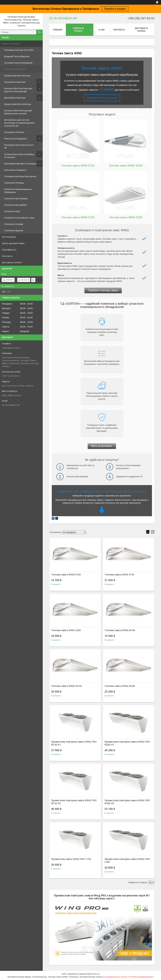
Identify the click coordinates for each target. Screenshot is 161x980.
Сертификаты (9, 250)
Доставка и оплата (12, 262)
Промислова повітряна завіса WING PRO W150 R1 (74, 743)
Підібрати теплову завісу (103, 290)
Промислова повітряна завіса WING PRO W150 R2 (74, 802)
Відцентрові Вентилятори (18, 104)
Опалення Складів (14, 224)
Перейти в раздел (115, 9)
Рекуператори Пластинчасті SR (19, 146)
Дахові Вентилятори (15, 98)
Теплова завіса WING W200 (120, 686)
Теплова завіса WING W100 (120, 630)
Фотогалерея (9, 237)
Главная (57, 30)
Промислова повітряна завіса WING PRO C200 (127, 861)
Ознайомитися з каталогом (102, 98)
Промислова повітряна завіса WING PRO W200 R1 (127, 743)
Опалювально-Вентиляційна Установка (19, 156)
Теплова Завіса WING (15, 69)
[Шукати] (39, 32)
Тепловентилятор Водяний (18, 63)
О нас (102, 30)
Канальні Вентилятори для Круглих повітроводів (18, 90)
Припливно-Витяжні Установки (20, 164)
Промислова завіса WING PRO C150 (71, 859)
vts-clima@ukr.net (11, 405)
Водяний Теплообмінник (17, 56)
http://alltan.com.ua (12, 395)
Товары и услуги (78, 30)
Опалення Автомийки (15, 205)
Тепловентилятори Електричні (20, 176)
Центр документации (13, 243)
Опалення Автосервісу (16, 198)
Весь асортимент (102, 446)
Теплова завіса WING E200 (66, 630)
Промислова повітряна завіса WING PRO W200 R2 (127, 802)
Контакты (7, 256)
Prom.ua (96, 974)
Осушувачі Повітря (14, 132)
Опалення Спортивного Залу (19, 218)
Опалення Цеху (12, 211)
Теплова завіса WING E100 (66, 575)
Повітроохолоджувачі (16, 138)
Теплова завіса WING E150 (119, 575)
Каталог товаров (11, 44)
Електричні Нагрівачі (15, 170)
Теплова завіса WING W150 (66, 686)
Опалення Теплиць (14, 183)
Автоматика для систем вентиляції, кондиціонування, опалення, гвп (20, 123)
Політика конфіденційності (142, 977)
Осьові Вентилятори (15, 82)
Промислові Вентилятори (17, 76)
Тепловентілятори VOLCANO (19, 50)
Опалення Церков (14, 230)
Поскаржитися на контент (116, 977)
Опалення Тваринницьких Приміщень (18, 191)
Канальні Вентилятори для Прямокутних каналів (18, 112)
